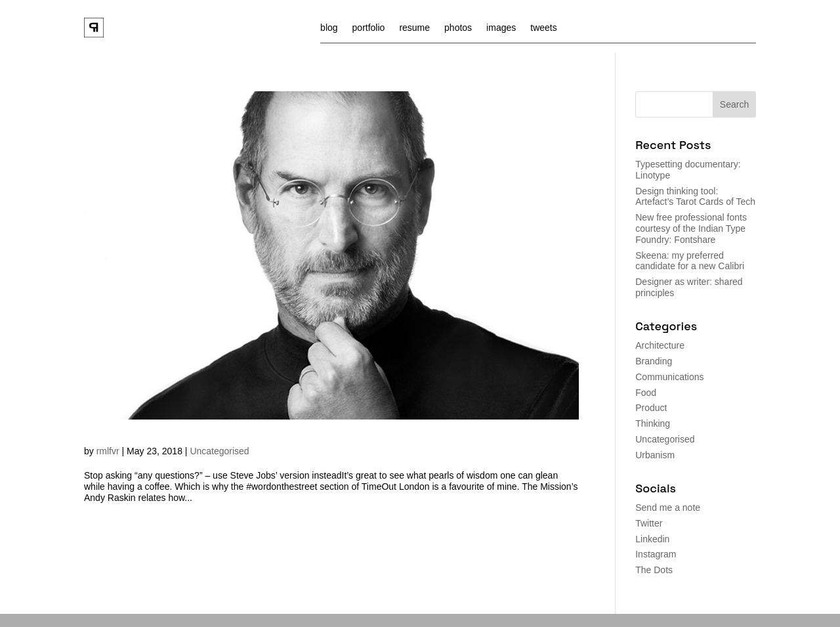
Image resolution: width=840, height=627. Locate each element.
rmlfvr (108, 451)
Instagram (656, 554)
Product (651, 408)
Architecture (660, 345)
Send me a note (668, 508)
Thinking (653, 423)
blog (329, 28)
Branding (654, 361)
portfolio (369, 28)
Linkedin (652, 539)
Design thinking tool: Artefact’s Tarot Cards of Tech (695, 197)
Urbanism (655, 455)
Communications (669, 377)
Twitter (649, 523)
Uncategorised (219, 451)
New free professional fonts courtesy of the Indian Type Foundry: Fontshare (691, 228)
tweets (543, 28)
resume (414, 28)
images (501, 28)
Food (646, 393)
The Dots (654, 570)
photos (458, 28)
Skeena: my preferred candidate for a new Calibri (690, 261)
